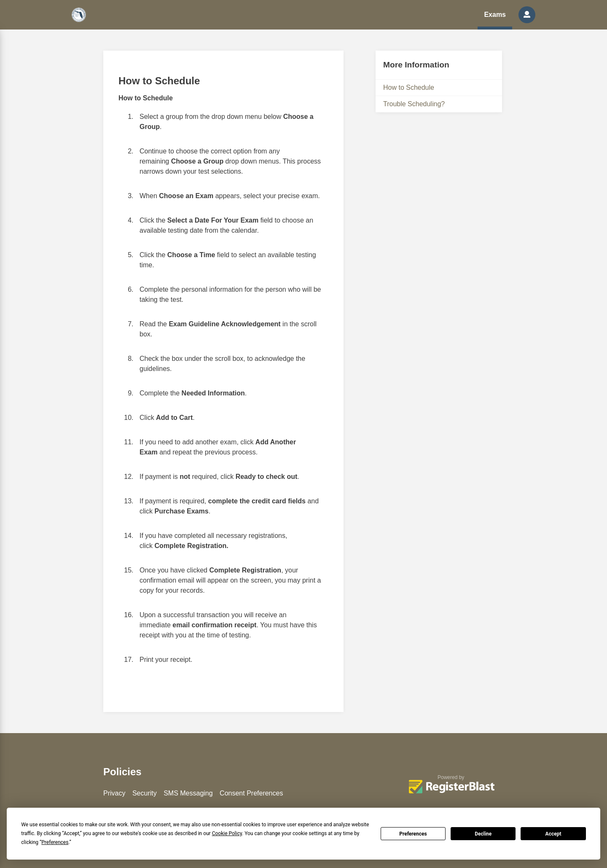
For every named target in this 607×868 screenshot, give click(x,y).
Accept (553, 834)
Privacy (114, 793)
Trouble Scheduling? (414, 104)
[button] (527, 15)
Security (145, 793)
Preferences (413, 834)
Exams (495, 15)
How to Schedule (409, 87)
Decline (483, 834)
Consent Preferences (251, 793)
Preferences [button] (55, 842)
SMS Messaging (188, 793)
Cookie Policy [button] (227, 833)
